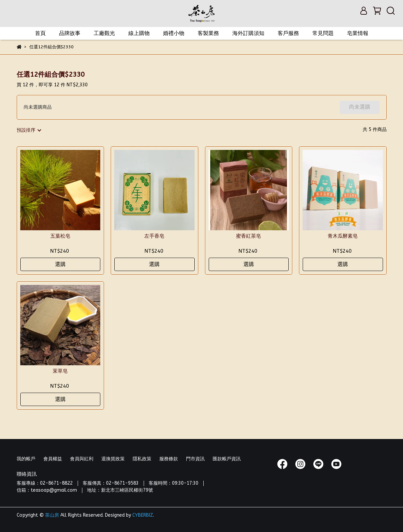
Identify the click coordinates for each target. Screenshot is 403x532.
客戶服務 (288, 33)
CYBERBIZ (143, 515)
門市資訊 (195, 459)
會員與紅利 (82, 459)
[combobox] (29, 130)
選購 (60, 264)
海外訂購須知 (248, 33)
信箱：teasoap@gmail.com (47, 490)
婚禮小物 (174, 33)
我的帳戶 (26, 459)
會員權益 (53, 459)
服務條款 (169, 459)
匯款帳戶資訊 (227, 459)
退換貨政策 (113, 459)
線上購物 (139, 33)
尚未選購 (360, 107)
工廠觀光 (104, 33)
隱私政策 (142, 459)
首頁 (40, 33)
